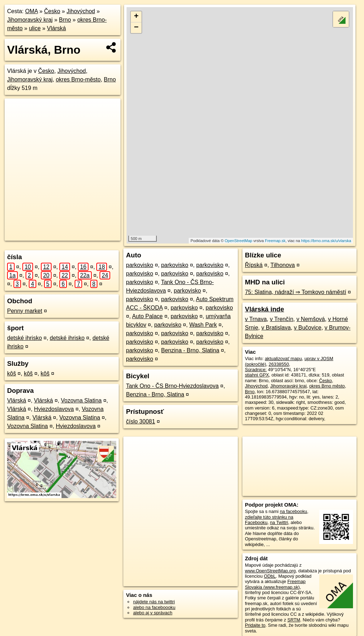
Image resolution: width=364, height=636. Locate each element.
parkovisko (139, 265)
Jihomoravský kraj (30, 20)
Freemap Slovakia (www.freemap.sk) (275, 584)
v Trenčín (282, 319)
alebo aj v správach (152, 613)
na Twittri (279, 522)
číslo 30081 (140, 421)
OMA (32, 11)
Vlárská (56, 28)
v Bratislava (276, 328)
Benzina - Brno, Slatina (190, 350)
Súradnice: (256, 370)
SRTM (294, 620)
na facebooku (293, 511)
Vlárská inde (264, 309)
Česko (52, 11)
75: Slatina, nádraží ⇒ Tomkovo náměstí (296, 292)
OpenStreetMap (239, 241)
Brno (65, 20)
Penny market (25, 311)
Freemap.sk (275, 241)
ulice (35, 28)
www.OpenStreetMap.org (270, 571)
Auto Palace (147, 316)
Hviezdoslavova (54, 409)
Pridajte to (255, 625)
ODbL (270, 576)
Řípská (254, 265)
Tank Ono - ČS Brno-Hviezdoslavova (172, 386)
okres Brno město (327, 386)
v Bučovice (308, 328)
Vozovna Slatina (81, 400)
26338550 (279, 364)
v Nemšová (311, 319)
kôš (12, 373)
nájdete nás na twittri (154, 602)
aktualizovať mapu (283, 359)
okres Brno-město (78, 79)
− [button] (136, 28)
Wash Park (203, 325)
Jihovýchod (81, 11)
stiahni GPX (257, 375)
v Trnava (256, 319)
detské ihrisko (25, 338)
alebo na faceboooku (154, 607)
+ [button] (136, 17)
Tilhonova (283, 265)
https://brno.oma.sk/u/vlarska (326, 241)
